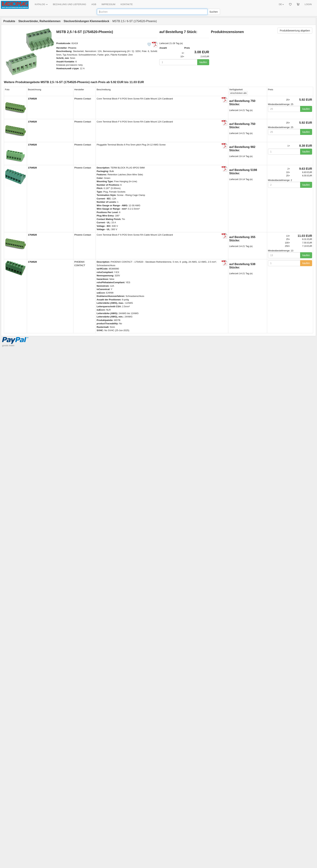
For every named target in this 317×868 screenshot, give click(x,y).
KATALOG (41, 4)
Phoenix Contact (83, 99)
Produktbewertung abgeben (295, 31)
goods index (8, 345)
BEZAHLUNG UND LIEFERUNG (69, 4)
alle (238, 93)
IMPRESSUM (108, 4)
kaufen (203, 62)
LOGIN (308, 4)
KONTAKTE (127, 4)
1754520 (32, 99)
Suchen (214, 12)
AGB (94, 4)
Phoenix (72, 48)
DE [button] (281, 4)
